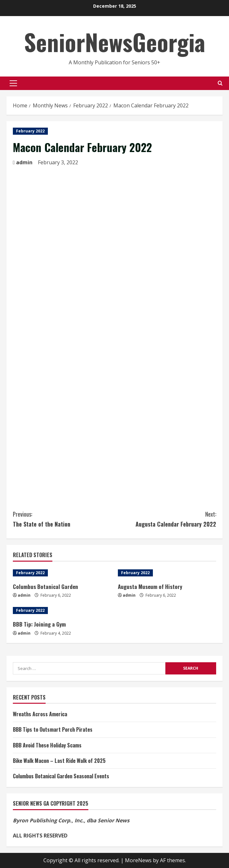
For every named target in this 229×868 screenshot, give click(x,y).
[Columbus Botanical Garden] (62, 573)
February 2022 (30, 131)
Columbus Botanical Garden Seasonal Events (61, 776)
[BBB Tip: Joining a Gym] (62, 610)
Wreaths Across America (40, 714)
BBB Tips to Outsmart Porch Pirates (53, 729)
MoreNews (138, 860)
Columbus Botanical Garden (45, 587)
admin (24, 162)
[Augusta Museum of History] (167, 573)
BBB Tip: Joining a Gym (39, 624)
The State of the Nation (64, 519)
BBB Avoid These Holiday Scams (47, 745)
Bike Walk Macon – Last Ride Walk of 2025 (59, 761)
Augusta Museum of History (150, 587)
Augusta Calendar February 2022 (166, 519)
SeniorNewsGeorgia (115, 42)
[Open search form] (220, 83)
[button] (13, 83)
